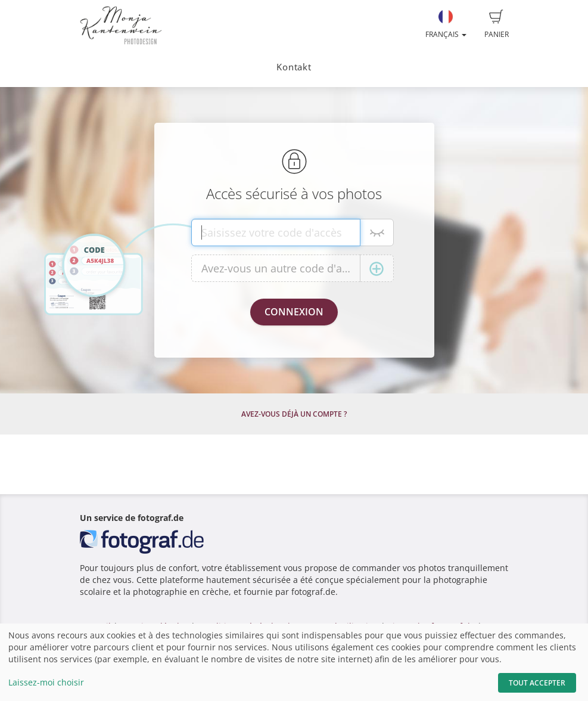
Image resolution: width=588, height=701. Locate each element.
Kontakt (294, 67)
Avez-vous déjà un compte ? (294, 414)
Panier (497, 24)
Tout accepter (537, 683)
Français (446, 24)
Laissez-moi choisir (46, 682)
